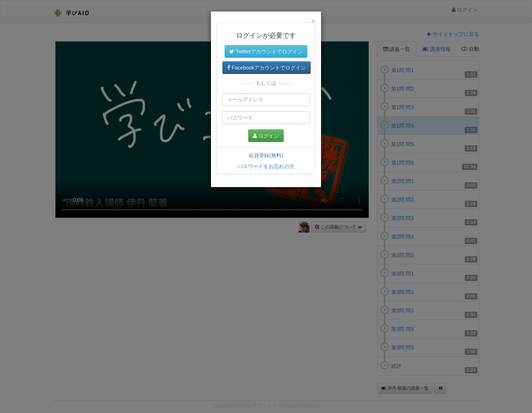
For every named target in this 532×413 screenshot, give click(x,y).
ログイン (266, 136)
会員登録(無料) (266, 155)
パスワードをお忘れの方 (266, 166)
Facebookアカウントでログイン (267, 68)
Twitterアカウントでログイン (266, 51)
